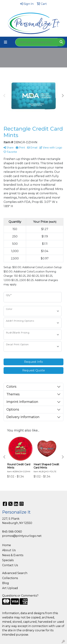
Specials (8, 560)
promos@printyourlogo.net (22, 536)
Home (7, 545)
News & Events (13, 555)
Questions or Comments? (20, 596)
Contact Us (10, 565)
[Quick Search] (36, 42)
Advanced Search (15, 573)
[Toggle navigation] (6, 42)
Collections (10, 578)
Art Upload (10, 588)
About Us (9, 550)
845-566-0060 (12, 532)
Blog (6, 583)
